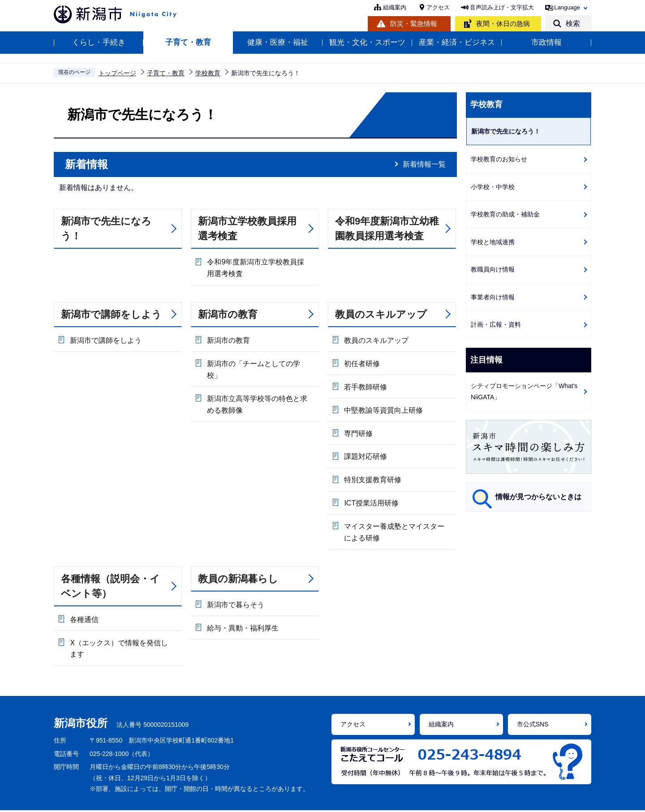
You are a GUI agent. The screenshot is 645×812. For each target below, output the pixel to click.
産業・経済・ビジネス (457, 42)
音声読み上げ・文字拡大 (502, 7)
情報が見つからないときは (538, 497)
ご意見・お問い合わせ (434, 799)
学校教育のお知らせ (499, 159)
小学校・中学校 (493, 187)
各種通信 (84, 598)
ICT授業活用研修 (371, 486)
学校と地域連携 (493, 242)
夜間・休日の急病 (503, 24)
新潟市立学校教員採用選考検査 (247, 229)
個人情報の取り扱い (313, 799)
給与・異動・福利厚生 (242, 605)
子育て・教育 (188, 42)
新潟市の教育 (228, 313)
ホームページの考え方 (85, 799)
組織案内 (395, 7)
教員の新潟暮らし (238, 559)
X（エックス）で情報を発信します (122, 626)
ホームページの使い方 (166, 799)
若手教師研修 (365, 380)
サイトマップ (503, 799)
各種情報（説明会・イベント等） (110, 566)
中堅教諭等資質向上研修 (383, 401)
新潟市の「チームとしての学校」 (260, 359)
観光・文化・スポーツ (367, 42)
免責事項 (372, 799)
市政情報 (546, 42)
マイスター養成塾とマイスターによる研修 (397, 513)
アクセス (438, 7)
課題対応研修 (365, 443)
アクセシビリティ (241, 799)
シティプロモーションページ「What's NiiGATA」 (524, 391)
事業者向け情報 (493, 297)
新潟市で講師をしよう (111, 313)
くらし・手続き (99, 42)
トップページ (117, 73)
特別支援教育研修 (372, 464)
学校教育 (208, 73)
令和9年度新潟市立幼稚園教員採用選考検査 (387, 229)
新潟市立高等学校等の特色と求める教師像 (260, 387)
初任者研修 (361, 359)
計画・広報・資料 (496, 324)
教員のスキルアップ (381, 313)
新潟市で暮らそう (235, 584)
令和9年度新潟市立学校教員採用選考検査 (259, 267)
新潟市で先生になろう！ (106, 229)
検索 (573, 24)
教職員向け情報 (493, 269)
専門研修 (358, 422)
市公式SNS (533, 701)
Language (567, 7)
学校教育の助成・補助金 (505, 214)
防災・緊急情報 (414, 24)
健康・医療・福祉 (278, 42)
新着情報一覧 (424, 164)
